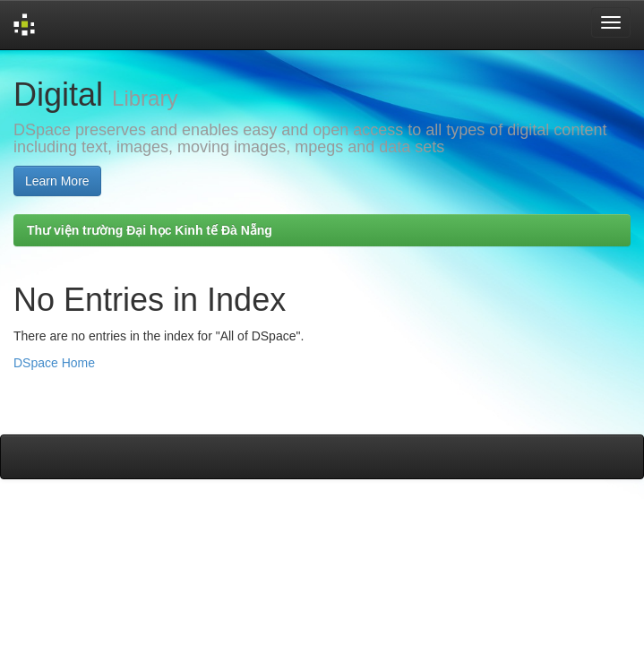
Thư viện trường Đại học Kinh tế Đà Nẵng (150, 230)
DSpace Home (54, 363)
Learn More (57, 181)
